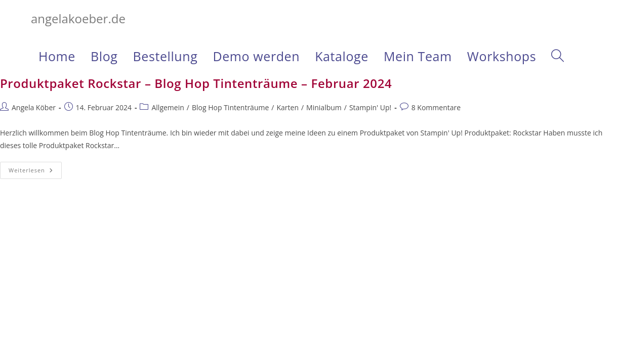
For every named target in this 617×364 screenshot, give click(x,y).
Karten (287, 107)
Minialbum (324, 107)
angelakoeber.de (78, 18)
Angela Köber (34, 107)
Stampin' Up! (370, 107)
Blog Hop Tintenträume (230, 107)
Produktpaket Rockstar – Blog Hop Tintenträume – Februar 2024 (196, 83)
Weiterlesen (35, 172)
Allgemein (168, 107)
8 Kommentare (436, 107)
